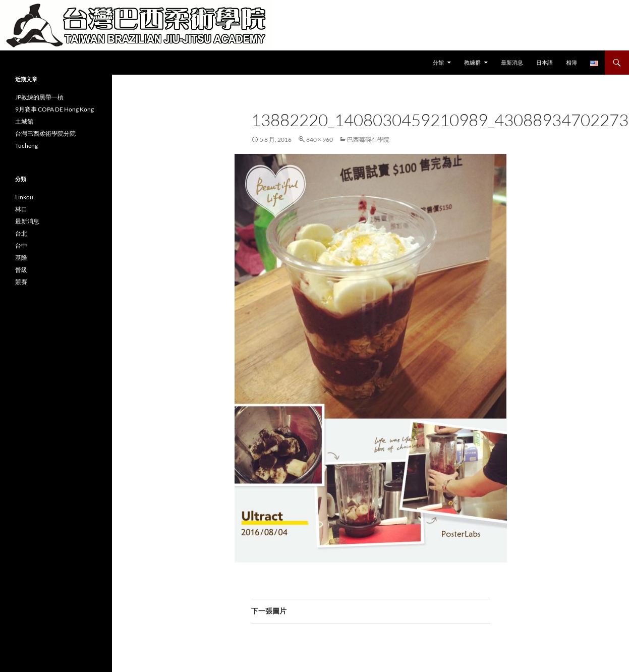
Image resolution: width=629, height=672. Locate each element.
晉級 (21, 270)
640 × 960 (320, 139)
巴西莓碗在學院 (368, 139)
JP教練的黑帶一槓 (39, 97)
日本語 (545, 62)
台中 (21, 245)
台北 (21, 233)
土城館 (24, 121)
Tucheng (26, 146)
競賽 (21, 282)
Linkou (24, 197)
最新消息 (512, 62)
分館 (438, 62)
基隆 (21, 258)
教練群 (472, 62)
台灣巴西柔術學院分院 (45, 133)
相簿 (571, 62)
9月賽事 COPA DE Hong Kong (54, 109)
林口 (21, 209)
